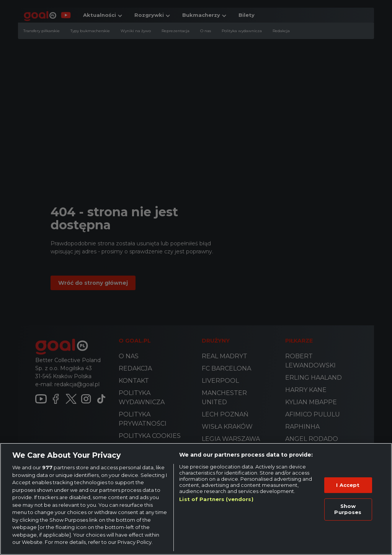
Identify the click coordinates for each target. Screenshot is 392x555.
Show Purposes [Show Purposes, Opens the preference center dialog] (348, 509)
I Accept (348, 485)
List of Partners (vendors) (216, 499)
